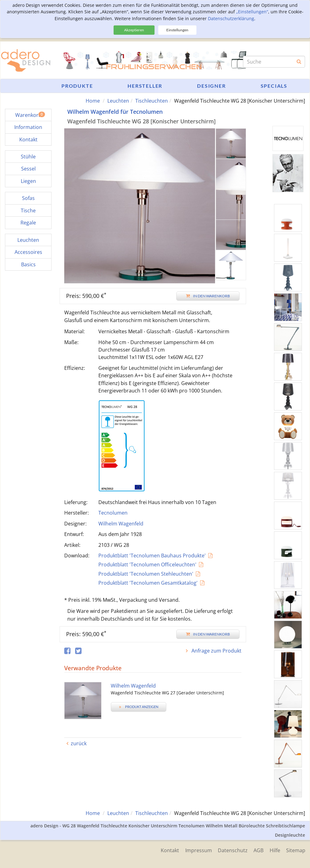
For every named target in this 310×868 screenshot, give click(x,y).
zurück (79, 743)
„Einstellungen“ (252, 12)
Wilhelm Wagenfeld (121, 524)
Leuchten (118, 101)
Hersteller (145, 86)
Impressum (198, 850)
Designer (211, 86)
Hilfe (275, 850)
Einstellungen (177, 30)
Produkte (77, 86)
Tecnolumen (113, 513)
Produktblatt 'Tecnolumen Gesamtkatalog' (148, 583)
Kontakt (169, 850)
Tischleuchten (152, 101)
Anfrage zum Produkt (216, 651)
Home (93, 101)
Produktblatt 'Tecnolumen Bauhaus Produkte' (152, 556)
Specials (274, 86)
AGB (258, 850)
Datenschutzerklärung (231, 18)
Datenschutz (232, 850)
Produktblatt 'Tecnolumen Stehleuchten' (146, 574)
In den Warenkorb (208, 296)
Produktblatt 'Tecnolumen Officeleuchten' (147, 565)
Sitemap (296, 850)
